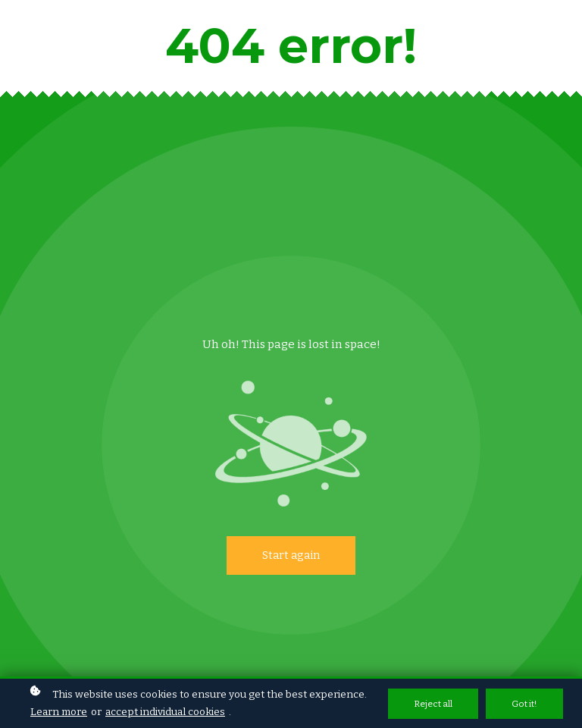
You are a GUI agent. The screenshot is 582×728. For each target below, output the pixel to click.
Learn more (59, 712)
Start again (291, 555)
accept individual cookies (165, 712)
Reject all (433, 704)
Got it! (524, 704)
